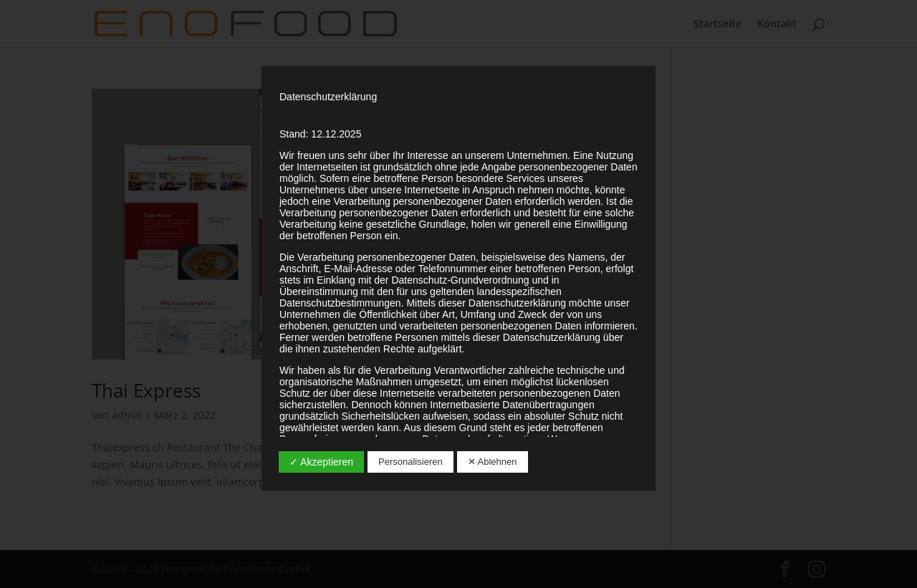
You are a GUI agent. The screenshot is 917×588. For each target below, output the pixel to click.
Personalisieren (411, 462)
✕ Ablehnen (493, 462)
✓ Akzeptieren (321, 462)
